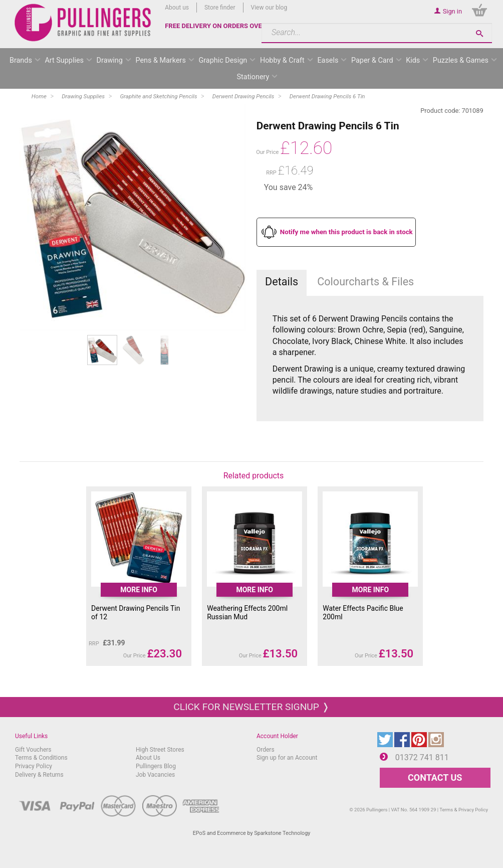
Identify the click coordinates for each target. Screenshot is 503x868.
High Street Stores (160, 750)
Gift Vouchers (33, 750)
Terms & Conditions (41, 758)
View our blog (269, 8)
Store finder (220, 8)
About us (177, 8)
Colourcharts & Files (365, 282)
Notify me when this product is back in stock (346, 232)
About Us (148, 758)
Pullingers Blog (156, 766)
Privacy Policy (34, 766)
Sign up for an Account (287, 758)
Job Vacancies (155, 775)
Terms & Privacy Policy (464, 810)
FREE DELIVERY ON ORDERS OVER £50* (223, 26)
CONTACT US (435, 777)
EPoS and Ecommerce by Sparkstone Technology (252, 833)
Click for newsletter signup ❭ (251, 707)
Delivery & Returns (39, 775)
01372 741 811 (422, 757)
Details (282, 282)
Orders (266, 750)
